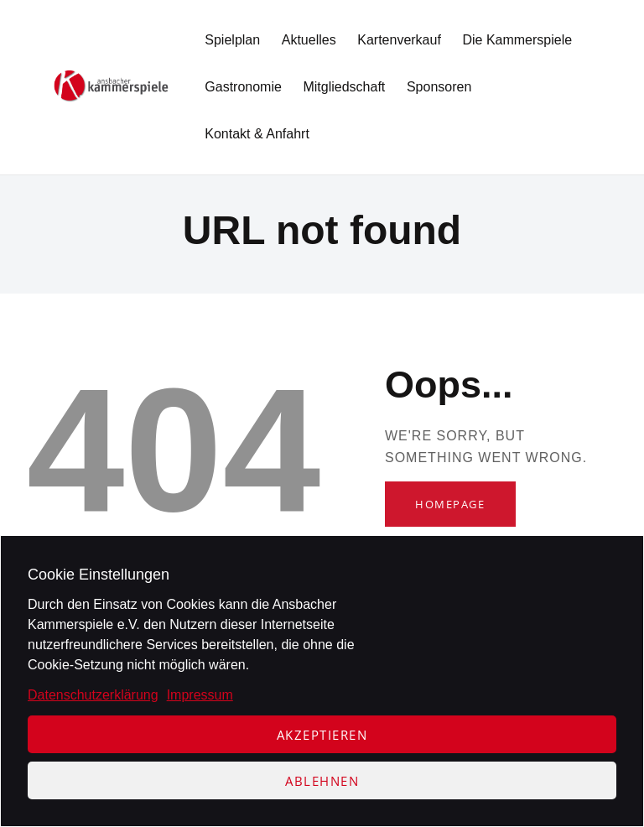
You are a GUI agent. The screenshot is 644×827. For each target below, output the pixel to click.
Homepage (450, 504)
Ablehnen (322, 781)
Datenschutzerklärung (93, 695)
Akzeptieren (322, 735)
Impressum (200, 695)
